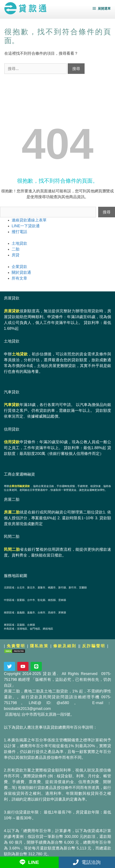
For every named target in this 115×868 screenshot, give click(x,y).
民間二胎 (12, 549)
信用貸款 (12, 442)
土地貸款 (19, 243)
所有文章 (19, 278)
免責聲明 (16, 646)
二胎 (16, 249)
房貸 (16, 255)
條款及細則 (65, 646)
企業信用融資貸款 (19, 486)
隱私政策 (39, 646)
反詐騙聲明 (94, 646)
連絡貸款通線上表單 (29, 220)
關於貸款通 (21, 272)
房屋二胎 (12, 512)
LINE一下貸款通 (26, 226)
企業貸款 (19, 267)
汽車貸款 (12, 405)
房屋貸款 (12, 311)
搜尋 (107, 212)
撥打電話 (19, 232)
